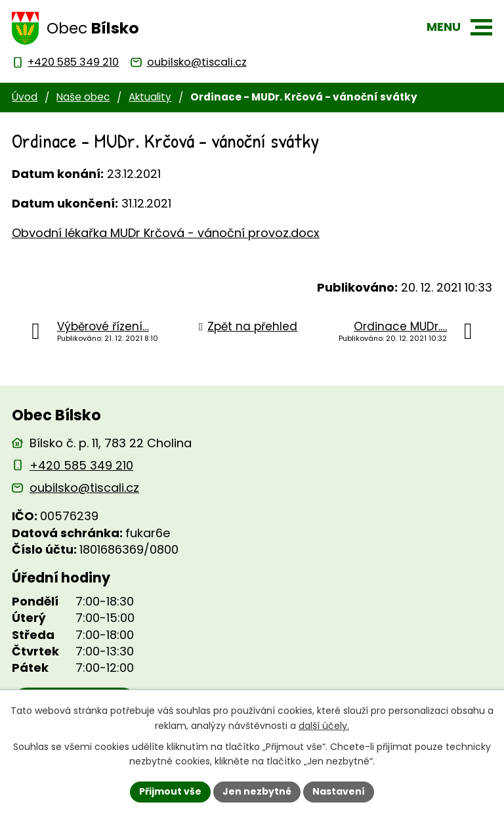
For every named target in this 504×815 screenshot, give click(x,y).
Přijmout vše (170, 791)
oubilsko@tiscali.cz (84, 488)
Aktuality (150, 97)
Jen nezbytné (257, 791)
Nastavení (339, 791)
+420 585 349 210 (81, 465)
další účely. (324, 726)
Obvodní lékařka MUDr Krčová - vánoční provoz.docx (166, 233)
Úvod (25, 97)
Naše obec (83, 97)
